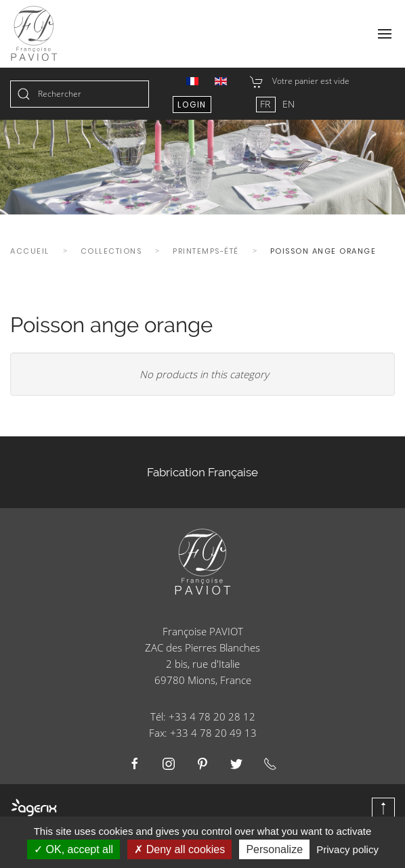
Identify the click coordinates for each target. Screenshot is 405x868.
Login (192, 105)
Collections (111, 251)
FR (267, 104)
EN (289, 104)
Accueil (30, 251)
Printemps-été (206, 251)
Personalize (274, 849)
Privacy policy (347, 849)
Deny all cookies (179, 849)
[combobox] (80, 94)
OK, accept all (73, 849)
